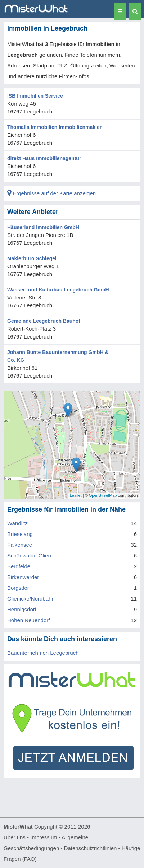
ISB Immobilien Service (35, 96)
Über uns (15, 837)
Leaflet (76, 495)
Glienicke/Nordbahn (31, 599)
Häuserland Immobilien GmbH (43, 227)
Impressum (44, 837)
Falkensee (20, 545)
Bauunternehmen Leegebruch (43, 653)
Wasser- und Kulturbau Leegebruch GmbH (58, 290)
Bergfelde (19, 566)
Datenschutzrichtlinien (91, 848)
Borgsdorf (19, 588)
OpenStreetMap (103, 495)
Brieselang (20, 534)
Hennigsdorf (22, 609)
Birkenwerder (23, 577)
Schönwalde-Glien (29, 556)
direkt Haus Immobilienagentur (44, 158)
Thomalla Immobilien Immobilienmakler (54, 127)
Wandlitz (17, 523)
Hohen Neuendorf (28, 620)
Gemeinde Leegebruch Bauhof (44, 321)
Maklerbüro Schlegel (32, 258)
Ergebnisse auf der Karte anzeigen (51, 193)
